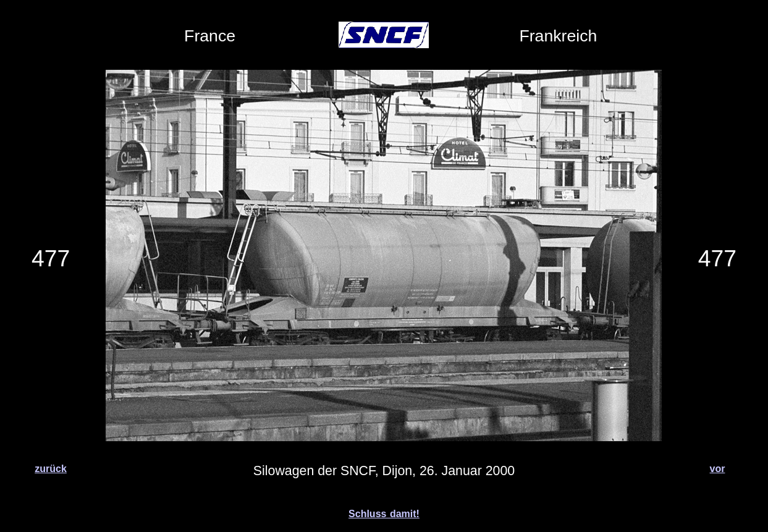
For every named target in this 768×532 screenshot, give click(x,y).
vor (718, 469)
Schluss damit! (384, 514)
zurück (51, 469)
